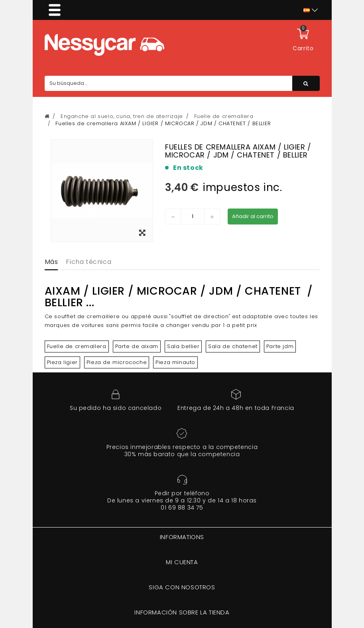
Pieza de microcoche (117, 362)
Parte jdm (280, 346)
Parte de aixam (137, 346)
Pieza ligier (62, 362)
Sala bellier (183, 346)
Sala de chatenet (233, 346)
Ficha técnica (89, 262)
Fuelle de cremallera (77, 346)
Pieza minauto (175, 362)
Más (51, 262)
